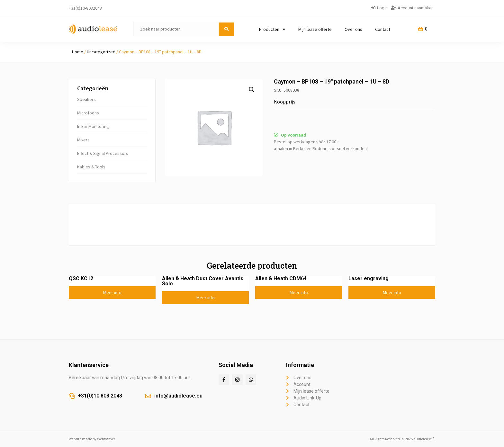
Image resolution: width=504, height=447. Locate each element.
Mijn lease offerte (315, 29)
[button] (252, 90)
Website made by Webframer (92, 439)
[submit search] (226, 29)
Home (78, 52)
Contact (383, 29)
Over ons (353, 29)
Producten (272, 29)
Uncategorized (101, 52)
